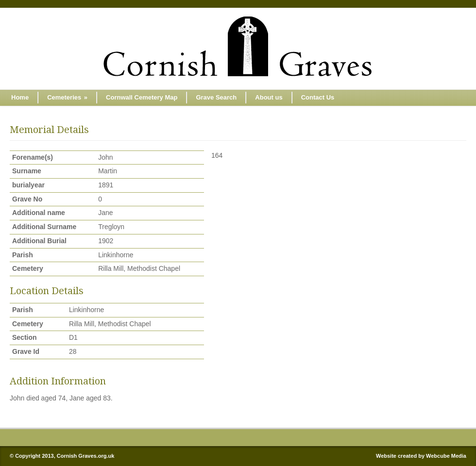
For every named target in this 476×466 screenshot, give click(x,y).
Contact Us (318, 97)
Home (20, 97)
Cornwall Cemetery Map (142, 97)
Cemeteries (67, 97)
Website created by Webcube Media (421, 456)
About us (269, 97)
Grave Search (216, 97)
